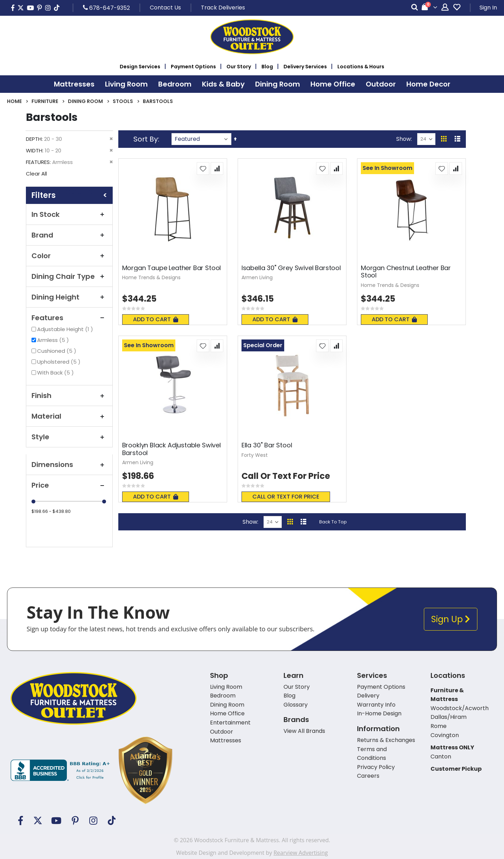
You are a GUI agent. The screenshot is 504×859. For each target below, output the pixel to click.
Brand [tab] (69, 235)
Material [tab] (69, 416)
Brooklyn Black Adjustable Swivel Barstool (171, 449)
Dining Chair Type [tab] (69, 276)
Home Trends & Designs (151, 277)
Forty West (255, 455)
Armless (54, 340)
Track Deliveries (223, 8)
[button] (203, 169)
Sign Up (451, 619)
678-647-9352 (106, 8)
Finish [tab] (69, 396)
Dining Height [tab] (69, 297)
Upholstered (60, 362)
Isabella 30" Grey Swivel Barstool (291, 268)
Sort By (146, 139)
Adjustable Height (66, 329)
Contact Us (165, 8)
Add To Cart (156, 319)
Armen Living (257, 277)
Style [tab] (69, 437)
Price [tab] (69, 485)
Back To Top (333, 522)
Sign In (488, 8)
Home (14, 101)
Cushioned (58, 351)
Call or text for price (286, 497)
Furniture (45, 101)
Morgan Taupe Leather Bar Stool (172, 268)
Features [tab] (69, 318)
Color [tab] (69, 256)
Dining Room (85, 101)
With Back (56, 373)
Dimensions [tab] (69, 465)
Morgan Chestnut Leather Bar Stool (406, 272)
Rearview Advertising (300, 853)
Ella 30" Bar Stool (267, 445)
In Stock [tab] (69, 214)
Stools (123, 101)
